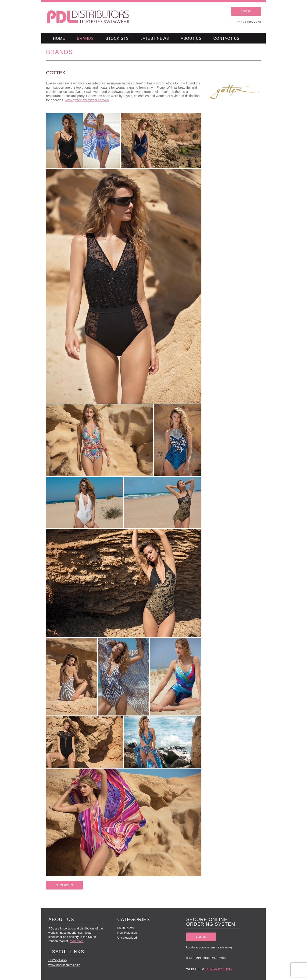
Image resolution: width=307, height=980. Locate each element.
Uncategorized (127, 938)
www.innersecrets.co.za (64, 965)
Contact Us (227, 38)
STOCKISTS (64, 885)
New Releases (127, 933)
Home (59, 38)
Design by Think (219, 969)
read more (77, 941)
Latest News (155, 38)
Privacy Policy (58, 960)
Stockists (117, 38)
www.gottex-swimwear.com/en (87, 100)
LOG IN (246, 11)
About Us (191, 38)
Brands (85, 38)
